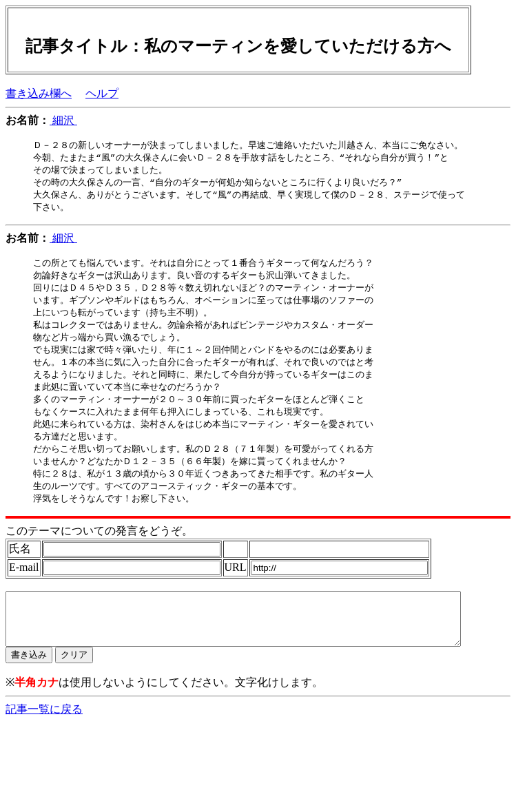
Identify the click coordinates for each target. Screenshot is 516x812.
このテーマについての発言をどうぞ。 (99, 549)
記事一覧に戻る (44, 737)
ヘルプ (102, 93)
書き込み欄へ (39, 93)
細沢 (63, 120)
